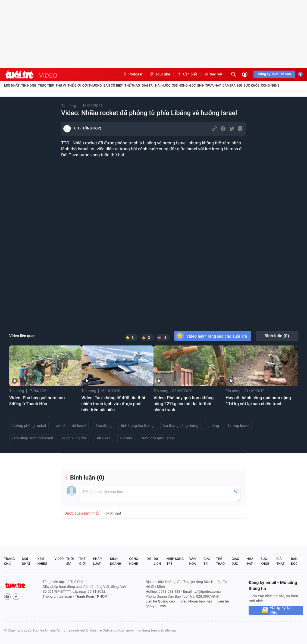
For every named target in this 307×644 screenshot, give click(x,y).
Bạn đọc (294, 561)
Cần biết (187, 74)
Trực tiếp (46, 85)
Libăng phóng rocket (29, 426)
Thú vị (61, 85)
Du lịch (157, 561)
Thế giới (74, 85)
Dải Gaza (103, 438)
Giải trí (148, 85)
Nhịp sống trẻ (175, 561)
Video (59, 559)
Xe (149, 559)
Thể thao (132, 85)
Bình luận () (277, 336)
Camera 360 (232, 85)
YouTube (160, 74)
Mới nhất (12, 85)
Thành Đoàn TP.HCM (91, 597)
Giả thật (280, 561)
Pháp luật (97, 561)
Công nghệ (270, 85)
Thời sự (70, 561)
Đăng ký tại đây (281, 610)
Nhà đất (250, 561)
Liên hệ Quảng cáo (160, 602)
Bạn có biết (113, 85)
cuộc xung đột (74, 438)
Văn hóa (192, 561)
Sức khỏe (252, 85)
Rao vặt (213, 74)
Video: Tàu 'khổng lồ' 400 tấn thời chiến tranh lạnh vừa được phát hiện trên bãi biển (113, 404)
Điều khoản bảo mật (196, 602)
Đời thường (92, 85)
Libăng (213, 426)
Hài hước (163, 85)
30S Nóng (180, 85)
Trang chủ (9, 561)
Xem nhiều (42, 561)
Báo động (104, 426)
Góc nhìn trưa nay (205, 85)
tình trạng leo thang (137, 426)
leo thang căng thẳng (181, 426)
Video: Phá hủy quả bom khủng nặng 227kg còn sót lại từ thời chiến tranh (184, 404)
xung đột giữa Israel (158, 438)
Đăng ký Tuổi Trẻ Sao (274, 74)
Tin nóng (29, 85)
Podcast (133, 74)
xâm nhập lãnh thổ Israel (32, 438)
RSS (163, 606)
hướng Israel (239, 426)
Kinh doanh (116, 561)
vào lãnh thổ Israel (71, 426)
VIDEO (48, 75)
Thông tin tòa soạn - (59, 597)
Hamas (126, 438)
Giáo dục (236, 561)
